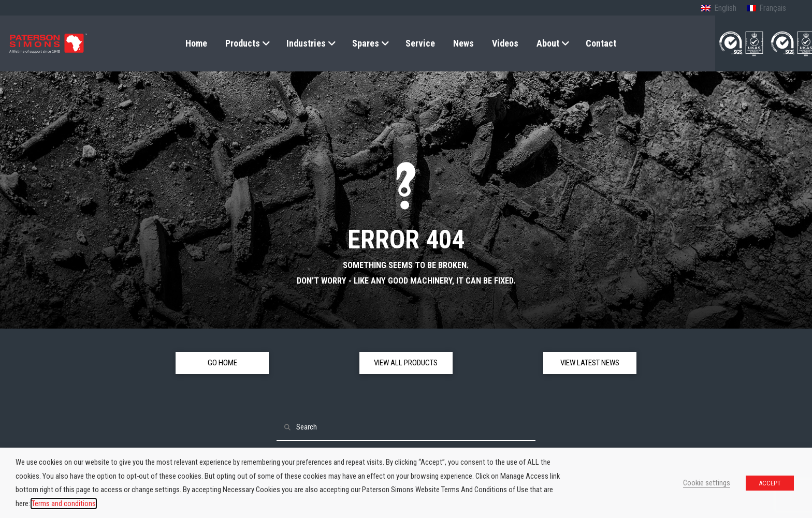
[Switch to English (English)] (719, 9)
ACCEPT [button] (770, 483)
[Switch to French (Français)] (766, 9)
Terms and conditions (64, 504)
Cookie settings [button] (707, 483)
